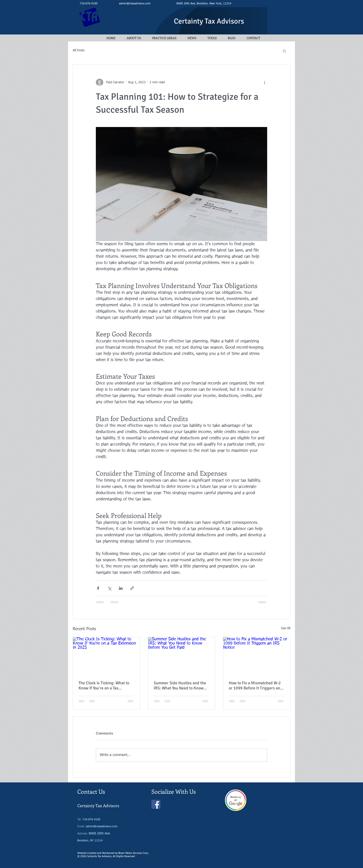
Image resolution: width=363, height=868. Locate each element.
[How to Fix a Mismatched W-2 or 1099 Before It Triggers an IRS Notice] (257, 656)
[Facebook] (156, 804)
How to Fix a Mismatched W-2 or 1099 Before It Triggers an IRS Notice (255, 685)
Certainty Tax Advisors (209, 21)
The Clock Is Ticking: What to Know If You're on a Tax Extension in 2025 (104, 685)
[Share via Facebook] (98, 588)
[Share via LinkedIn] (121, 588)
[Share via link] (132, 588)
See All (286, 628)
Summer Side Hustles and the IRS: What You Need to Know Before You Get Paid (180, 685)
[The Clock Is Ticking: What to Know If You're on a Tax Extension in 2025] (106, 656)
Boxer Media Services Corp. (133, 853)
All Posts (79, 50)
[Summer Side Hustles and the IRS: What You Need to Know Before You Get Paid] (182, 656)
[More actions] (264, 82)
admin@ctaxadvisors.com (135, 4)
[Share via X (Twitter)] (109, 588)
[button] (284, 51)
